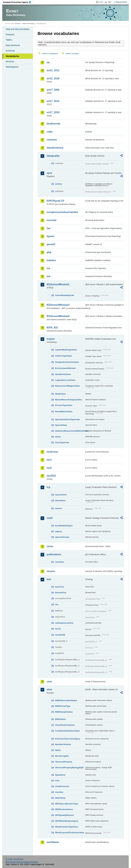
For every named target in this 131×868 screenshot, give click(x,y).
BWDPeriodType (63, 706)
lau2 (49, 468)
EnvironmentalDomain (65, 368)
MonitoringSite (62, 756)
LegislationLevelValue (65, 380)
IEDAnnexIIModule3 (58, 305)
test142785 (60, 635)
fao (48, 228)
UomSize (59, 792)
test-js (58, 629)
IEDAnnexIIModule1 (58, 284)
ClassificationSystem (65, 725)
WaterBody (60, 798)
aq (48, 62)
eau (57, 604)
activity (58, 184)
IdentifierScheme (63, 374)
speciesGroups (62, 537)
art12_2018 (53, 78)
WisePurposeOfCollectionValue (70, 833)
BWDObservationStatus (66, 700)
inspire (51, 339)
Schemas (10, 51)
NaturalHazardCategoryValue (68, 400)
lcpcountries (61, 495)
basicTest (59, 587)
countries (59, 562)
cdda (49, 132)
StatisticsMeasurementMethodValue (70, 431)
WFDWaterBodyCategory (67, 821)
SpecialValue (61, 425)
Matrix (58, 750)
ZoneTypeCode (62, 442)
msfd (50, 518)
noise (50, 546)
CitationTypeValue (63, 356)
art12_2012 (53, 70)
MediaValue (60, 394)
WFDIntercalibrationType (67, 804)
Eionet (18, 23)
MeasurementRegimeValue (67, 386)
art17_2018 (53, 112)
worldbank (53, 842)
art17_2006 (53, 90)
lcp (48, 487)
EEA (18, 2)
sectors (59, 508)
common (52, 140)
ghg (49, 252)
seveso (51, 571)
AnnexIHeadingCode (65, 295)
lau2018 (51, 476)
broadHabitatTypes (64, 526)
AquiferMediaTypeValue (66, 350)
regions (59, 531)
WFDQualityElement (64, 815)
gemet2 (51, 244)
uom (49, 682)
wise (49, 689)
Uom (57, 781)
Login (101, 2)
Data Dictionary (28, 23)
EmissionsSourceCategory (67, 739)
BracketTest (61, 593)
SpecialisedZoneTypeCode (67, 419)
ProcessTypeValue (64, 405)
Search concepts (72, 54)
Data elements (13, 45)
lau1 (49, 460)
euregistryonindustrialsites (62, 212)
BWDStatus (60, 719)
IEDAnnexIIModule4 (58, 316)
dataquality (53, 156)
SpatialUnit (60, 775)
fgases (51, 236)
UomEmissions (62, 786)
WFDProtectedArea (64, 809)
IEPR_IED (52, 328)
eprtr (49, 173)
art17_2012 (53, 101)
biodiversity (54, 124)
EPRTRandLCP (55, 201)
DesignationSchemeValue (67, 362)
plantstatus (60, 500)
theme (58, 437)
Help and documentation (18, 29)
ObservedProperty (64, 762)
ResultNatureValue (64, 411)
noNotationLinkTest (64, 623)
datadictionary (55, 148)
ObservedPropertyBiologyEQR (69, 768)
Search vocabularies (50, 54)
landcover (52, 452)
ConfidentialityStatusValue (67, 731)
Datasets (10, 34)
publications (54, 554)
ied (48, 276)
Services (10, 61)
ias (48, 268)
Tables (9, 40)
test (49, 579)
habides (51, 260)
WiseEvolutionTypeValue (66, 827)
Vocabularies (12, 56)
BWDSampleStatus (64, 712)
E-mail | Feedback (15, 859)
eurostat (51, 220)
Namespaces (12, 67)
